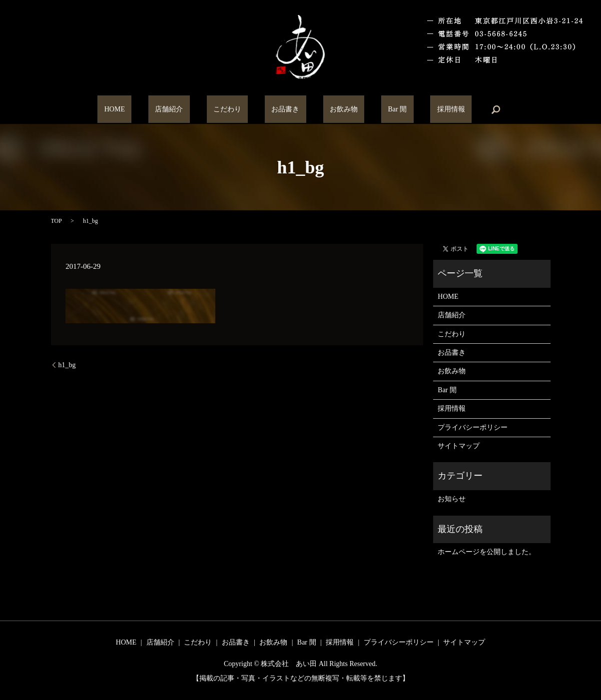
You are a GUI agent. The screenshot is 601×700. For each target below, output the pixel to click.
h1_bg (67, 365)
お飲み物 (330, 110)
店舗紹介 (196, 110)
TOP (56, 221)
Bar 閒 (371, 110)
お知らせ (452, 499)
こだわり (241, 110)
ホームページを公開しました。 (487, 552)
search (449, 109)
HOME (155, 110)
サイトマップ (459, 446)
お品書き (285, 110)
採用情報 (411, 110)
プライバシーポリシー (473, 427)
